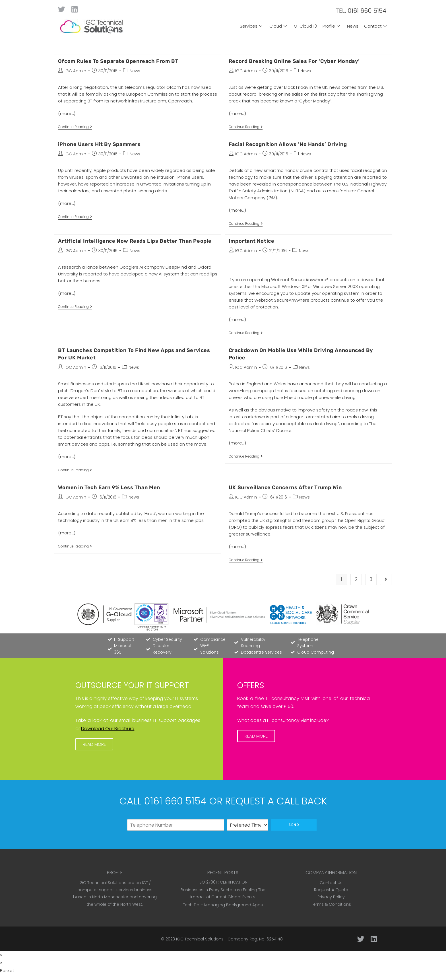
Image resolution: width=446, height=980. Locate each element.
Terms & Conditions (331, 904)
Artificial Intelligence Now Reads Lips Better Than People (135, 241)
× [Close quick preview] (1, 955)
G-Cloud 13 (305, 26)
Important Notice (252, 241)
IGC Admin (75, 71)
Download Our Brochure (108, 729)
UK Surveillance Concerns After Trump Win (285, 487)
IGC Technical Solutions (200, 939)
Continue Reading (75, 127)
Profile (332, 26)
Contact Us (331, 883)
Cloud (279, 26)
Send (294, 825)
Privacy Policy (331, 897)
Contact (376, 26)
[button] (94, 744)
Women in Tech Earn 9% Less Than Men (109, 487)
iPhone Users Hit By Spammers (99, 144)
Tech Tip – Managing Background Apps (223, 905)
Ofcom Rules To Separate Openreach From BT (118, 61)
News (353, 26)
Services (252, 26)
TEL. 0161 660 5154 (361, 11)
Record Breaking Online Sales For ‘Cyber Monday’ (294, 61)
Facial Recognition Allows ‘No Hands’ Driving (288, 144)
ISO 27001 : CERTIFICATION (223, 882)
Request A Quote (331, 890)
